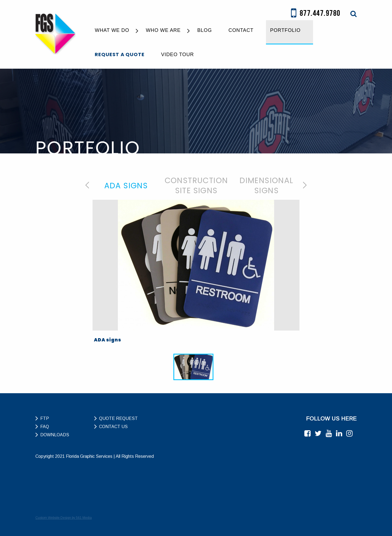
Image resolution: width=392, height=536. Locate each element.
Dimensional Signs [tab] (266, 186)
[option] (126, 186)
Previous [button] (87, 185)
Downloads (55, 435)
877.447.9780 (316, 13)
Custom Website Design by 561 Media (64, 518)
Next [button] (305, 185)
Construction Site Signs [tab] (196, 186)
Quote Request (118, 418)
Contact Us (113, 427)
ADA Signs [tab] (126, 186)
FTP (45, 418)
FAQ (45, 427)
